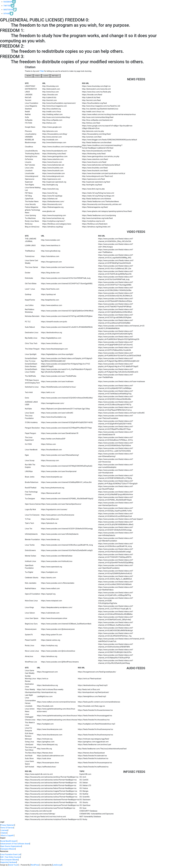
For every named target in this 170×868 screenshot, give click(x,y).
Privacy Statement (7, 825)
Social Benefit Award (9, 841)
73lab (42, 71)
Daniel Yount (13, 865)
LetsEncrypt (57, 865)
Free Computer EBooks (9, 860)
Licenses (4, 830)
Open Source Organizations (11, 846)
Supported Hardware (8, 862)
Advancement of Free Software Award (15, 844)
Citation (4, 833)
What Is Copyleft (7, 836)
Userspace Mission (8, 849)
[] (29, 76)
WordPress (35, 865)
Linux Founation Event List (11, 854)
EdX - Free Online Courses (10, 857)
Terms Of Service (7, 828)
